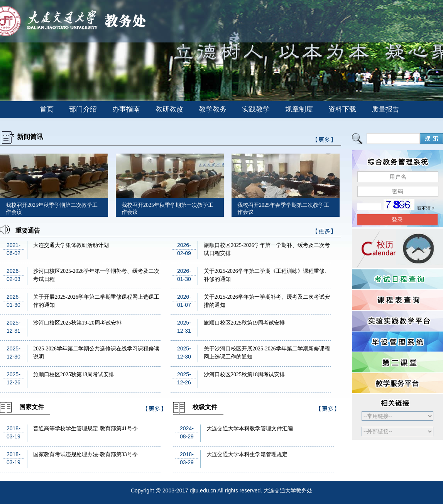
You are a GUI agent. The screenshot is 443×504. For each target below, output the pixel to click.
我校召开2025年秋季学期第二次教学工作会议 (52, 209)
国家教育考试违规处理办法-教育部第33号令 (85, 454)
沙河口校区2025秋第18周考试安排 (244, 375)
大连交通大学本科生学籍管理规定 (247, 454)
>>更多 (325, 233)
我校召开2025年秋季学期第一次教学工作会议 (167, 209)
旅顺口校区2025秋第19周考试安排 (244, 323)
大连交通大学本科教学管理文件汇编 (250, 429)
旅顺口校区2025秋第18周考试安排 (74, 375)
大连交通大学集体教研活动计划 (71, 245)
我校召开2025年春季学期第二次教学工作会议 (283, 209)
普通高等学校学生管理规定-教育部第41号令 (85, 429)
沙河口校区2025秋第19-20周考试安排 (77, 323)
